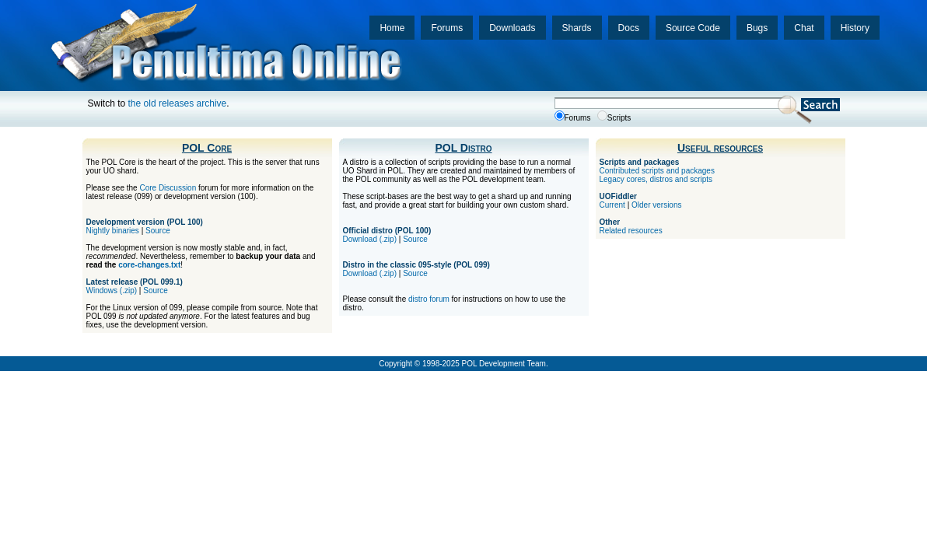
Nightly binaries (113, 231)
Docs (629, 28)
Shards (577, 28)
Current (612, 205)
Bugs (757, 28)
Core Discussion (168, 188)
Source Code (693, 28)
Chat (804, 28)
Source (158, 231)
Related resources (631, 231)
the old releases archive (178, 103)
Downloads (512, 28)
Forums (447, 28)
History (855, 28)
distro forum (429, 299)
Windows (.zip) (112, 290)
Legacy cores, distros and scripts (656, 179)
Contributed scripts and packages (657, 171)
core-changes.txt (149, 265)
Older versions (656, 205)
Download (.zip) (370, 239)
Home (392, 28)
